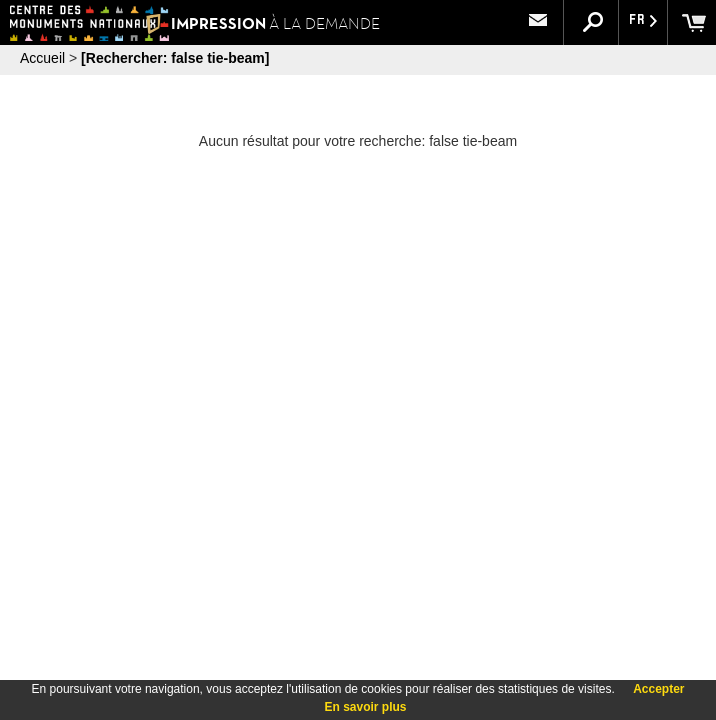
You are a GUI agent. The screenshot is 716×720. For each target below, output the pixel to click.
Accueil (42, 58)
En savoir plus (365, 707)
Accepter (658, 689)
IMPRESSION (262, 23)
